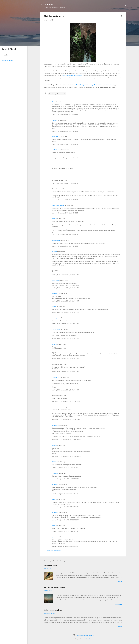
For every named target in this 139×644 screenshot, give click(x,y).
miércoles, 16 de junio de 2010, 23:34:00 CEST (66, 456)
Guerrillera (55, 293)
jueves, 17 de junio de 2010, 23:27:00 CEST (65, 507)
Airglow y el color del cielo (55, 588)
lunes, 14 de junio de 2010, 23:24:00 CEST (65, 235)
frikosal (49, 5)
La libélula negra (51, 565)
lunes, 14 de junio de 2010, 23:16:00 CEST (65, 183)
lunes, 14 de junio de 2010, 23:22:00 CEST (65, 213)
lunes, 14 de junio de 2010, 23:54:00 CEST (65, 246)
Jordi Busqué (110, 85)
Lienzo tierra (56, 329)
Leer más (119, 582)
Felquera (55, 120)
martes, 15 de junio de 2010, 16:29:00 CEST (65, 301)
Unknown (55, 462)
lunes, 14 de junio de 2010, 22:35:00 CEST (65, 131)
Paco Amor (55, 280)
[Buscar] (125, 5)
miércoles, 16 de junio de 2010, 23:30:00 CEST (66, 440)
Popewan (55, 473)
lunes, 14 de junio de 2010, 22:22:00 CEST (65, 115)
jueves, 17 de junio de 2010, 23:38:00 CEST (65, 520)
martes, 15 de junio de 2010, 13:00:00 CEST (65, 275)
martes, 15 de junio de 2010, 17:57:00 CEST (65, 324)
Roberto (54, 252)
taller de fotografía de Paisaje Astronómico (89, 85)
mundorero (55, 425)
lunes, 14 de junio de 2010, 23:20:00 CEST (65, 200)
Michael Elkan (88, 639)
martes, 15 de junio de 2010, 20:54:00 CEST (65, 390)
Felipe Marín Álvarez (58, 205)
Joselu (54, 102)
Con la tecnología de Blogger (83, 635)
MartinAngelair (56, 150)
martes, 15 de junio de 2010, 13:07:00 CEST (65, 288)
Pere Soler (55, 137)
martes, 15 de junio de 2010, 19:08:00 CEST (65, 359)
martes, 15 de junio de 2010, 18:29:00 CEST (65, 339)
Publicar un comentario (53, 551)
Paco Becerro (56, 377)
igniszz (54, 537)
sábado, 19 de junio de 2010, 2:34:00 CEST (65, 546)
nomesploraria (56, 318)
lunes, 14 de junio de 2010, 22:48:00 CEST (65, 144)
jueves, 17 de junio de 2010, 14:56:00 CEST (65, 479)
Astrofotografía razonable (57, 94)
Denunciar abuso (7, 61)
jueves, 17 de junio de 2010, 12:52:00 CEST (65, 468)
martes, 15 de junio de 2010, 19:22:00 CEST (65, 372)
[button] (121, 16)
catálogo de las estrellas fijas (73, 76)
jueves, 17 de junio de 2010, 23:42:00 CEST (65, 531)
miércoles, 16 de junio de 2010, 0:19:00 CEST (66, 401)
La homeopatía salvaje (53, 610)
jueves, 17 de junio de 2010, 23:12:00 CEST (65, 494)
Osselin (54, 307)
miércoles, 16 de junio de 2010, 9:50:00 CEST (66, 420)
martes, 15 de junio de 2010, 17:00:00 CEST (65, 312)
